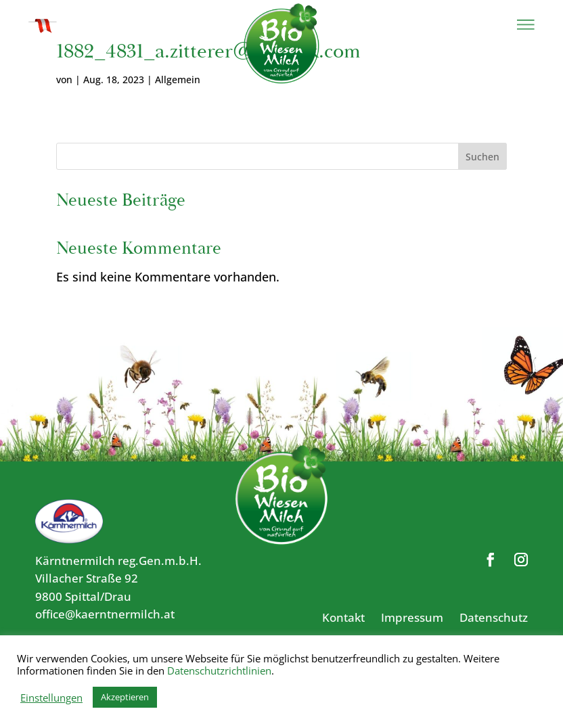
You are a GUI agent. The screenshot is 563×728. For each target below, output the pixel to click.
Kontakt (343, 617)
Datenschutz (494, 617)
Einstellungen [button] (51, 698)
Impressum (412, 617)
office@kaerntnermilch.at (105, 614)
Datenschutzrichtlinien (219, 670)
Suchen (482, 157)
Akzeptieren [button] (125, 697)
